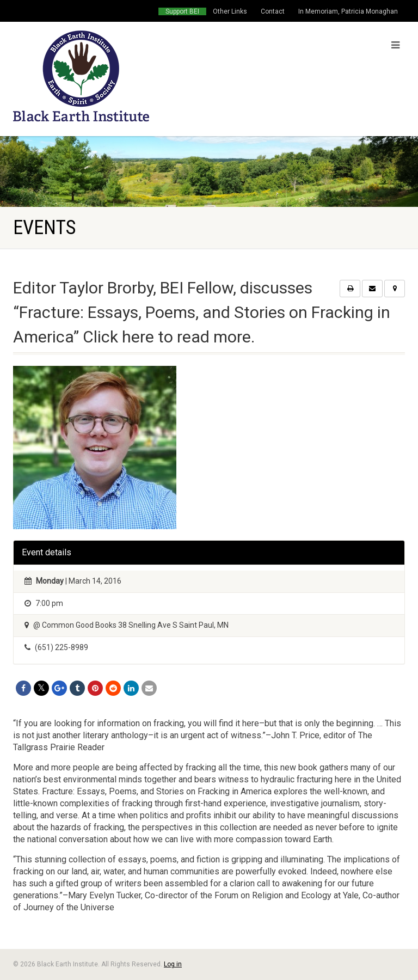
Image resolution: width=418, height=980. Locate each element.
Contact (273, 11)
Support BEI (182, 11)
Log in (173, 964)
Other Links (230, 11)
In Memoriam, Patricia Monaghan (348, 11)
